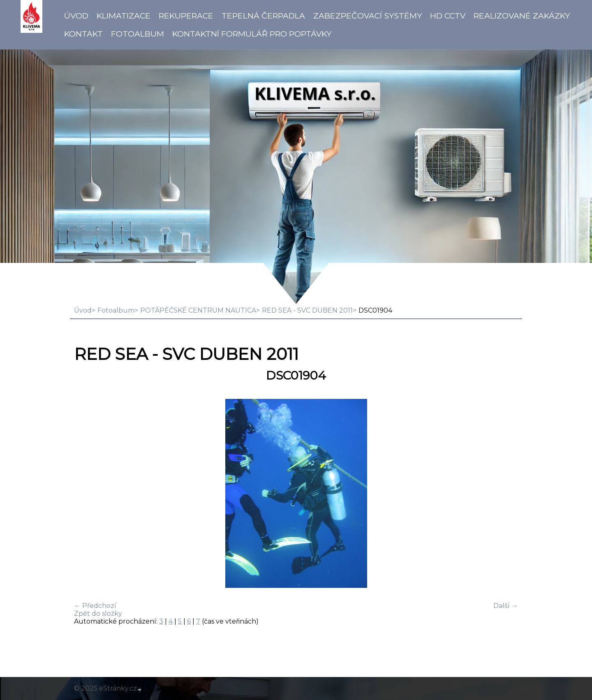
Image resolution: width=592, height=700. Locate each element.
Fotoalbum (138, 34)
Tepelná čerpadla (263, 16)
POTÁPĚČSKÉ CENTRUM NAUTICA (198, 310)
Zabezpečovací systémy (368, 16)
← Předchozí (95, 606)
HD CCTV (448, 16)
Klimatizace (124, 16)
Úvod (76, 16)
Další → (506, 606)
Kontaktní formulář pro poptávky (252, 34)
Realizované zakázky (522, 16)
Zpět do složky (98, 614)
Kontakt (83, 34)
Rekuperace (186, 16)
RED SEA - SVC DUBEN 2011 (307, 310)
